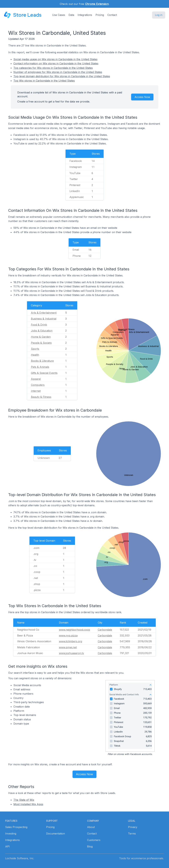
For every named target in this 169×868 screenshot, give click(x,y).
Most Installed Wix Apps (28, 804)
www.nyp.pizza (68, 635)
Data (71, 15)
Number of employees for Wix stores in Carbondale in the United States (58, 72)
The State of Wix (24, 800)
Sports (35, 349)
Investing (11, 834)
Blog (90, 846)
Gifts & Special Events (44, 373)
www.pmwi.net (68, 647)
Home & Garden (41, 337)
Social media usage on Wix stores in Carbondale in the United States (55, 59)
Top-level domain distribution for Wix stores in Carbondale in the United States (62, 76)
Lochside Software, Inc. (20, 858)
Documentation (56, 834)
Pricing (100, 15)
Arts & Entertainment (44, 313)
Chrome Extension (97, 4)
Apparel (36, 379)
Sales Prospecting (16, 827)
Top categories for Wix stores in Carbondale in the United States (53, 68)
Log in (159, 15)
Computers (38, 385)
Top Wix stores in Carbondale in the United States (44, 81)
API (7, 846)
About (91, 827)
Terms (132, 834)
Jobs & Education (42, 331)
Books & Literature (42, 361)
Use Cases (59, 15)
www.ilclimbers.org (70, 641)
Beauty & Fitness (41, 397)
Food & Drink (39, 325)
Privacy (133, 827)
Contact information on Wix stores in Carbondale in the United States (56, 63)
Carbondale (105, 630)
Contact (112, 15)
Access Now (142, 97)
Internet (36, 391)
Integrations (85, 15)
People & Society (41, 343)
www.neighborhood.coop (74, 630)
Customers (94, 840)
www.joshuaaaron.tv (71, 653)
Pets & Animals (40, 367)
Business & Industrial (44, 319)
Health (35, 355)
